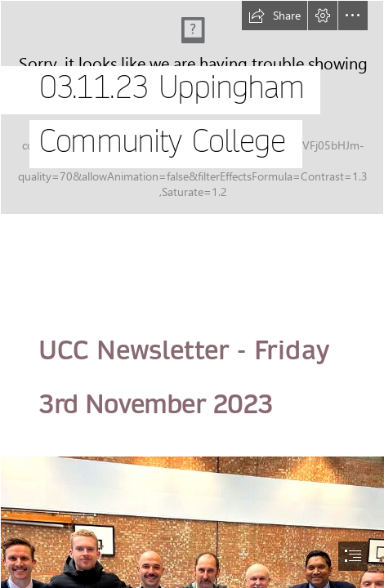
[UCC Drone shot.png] (192, 107)
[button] (275, 16)
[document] (192, 294)
